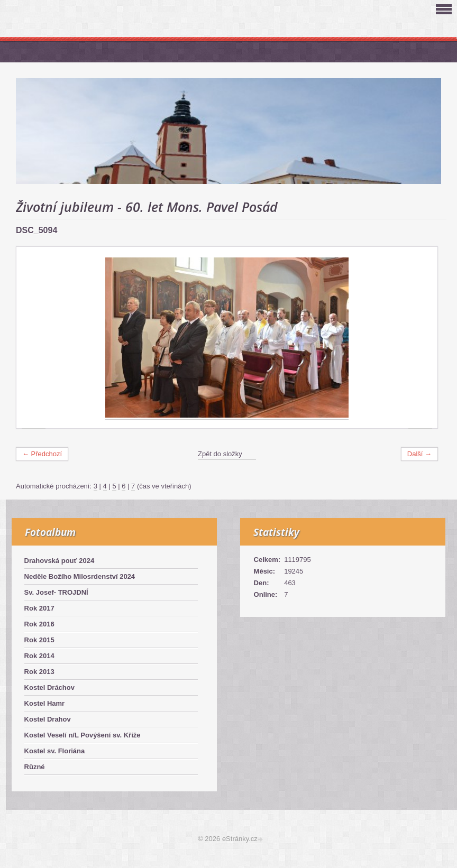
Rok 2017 (39, 608)
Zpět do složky (220, 454)
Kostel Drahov (48, 719)
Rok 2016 (39, 624)
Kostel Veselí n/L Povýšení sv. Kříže (83, 735)
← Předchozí (42, 454)
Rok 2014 (39, 656)
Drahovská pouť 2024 (60, 561)
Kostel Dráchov (49, 687)
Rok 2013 (39, 672)
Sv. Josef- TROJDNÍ (56, 592)
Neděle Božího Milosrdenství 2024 (80, 576)
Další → (419, 454)
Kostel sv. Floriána (55, 751)
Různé (35, 767)
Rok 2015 (39, 640)
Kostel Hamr (45, 703)
